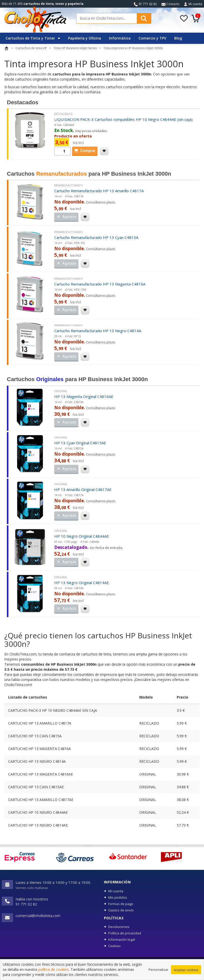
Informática (120, 38)
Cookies (114, 946)
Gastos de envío (121, 910)
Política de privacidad (125, 933)
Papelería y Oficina (85, 38)
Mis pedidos (118, 897)
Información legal (122, 939)
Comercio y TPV (152, 38)
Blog (178, 38)
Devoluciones (119, 927)
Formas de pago (121, 904)
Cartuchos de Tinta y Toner (33, 38)
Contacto (171, 4)
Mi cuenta (195, 4)
